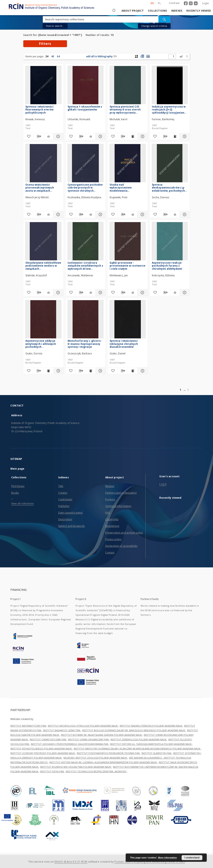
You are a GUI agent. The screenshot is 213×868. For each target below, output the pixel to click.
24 (47, 56)
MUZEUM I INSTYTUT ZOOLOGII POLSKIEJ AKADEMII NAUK (96, 758)
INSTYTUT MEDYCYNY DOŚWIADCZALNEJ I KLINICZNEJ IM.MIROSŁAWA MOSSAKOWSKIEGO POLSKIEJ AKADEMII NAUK (137, 749)
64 (58, 56)
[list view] (148, 56)
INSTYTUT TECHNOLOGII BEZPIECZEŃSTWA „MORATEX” (96, 771)
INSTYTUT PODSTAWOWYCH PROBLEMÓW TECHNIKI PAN (108, 753)
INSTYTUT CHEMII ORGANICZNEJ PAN (89, 739)
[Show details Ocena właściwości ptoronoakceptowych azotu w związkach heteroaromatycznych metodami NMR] (58, 214)
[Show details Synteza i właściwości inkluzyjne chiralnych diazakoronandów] (142, 371)
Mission (110, 486)
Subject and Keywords (71, 526)
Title (61, 486)
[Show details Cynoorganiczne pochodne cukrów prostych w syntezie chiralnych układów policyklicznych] (100, 214)
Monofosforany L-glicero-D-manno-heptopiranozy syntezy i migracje (85, 344)
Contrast (174, 3)
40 (53, 56)
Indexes (177, 11)
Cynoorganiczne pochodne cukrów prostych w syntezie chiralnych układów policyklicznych (85, 188)
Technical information (118, 506)
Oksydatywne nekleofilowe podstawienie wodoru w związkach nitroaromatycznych (43, 266)
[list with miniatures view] (142, 56)
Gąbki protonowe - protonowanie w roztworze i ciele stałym (128, 266)
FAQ (108, 513)
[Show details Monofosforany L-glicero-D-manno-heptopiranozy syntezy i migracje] (100, 371)
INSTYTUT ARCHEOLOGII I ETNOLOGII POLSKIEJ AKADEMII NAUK (83, 726)
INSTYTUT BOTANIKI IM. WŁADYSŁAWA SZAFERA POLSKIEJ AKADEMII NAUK (102, 735)
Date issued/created (70, 513)
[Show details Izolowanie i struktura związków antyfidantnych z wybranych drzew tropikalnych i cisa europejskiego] (100, 293)
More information (167, 858)
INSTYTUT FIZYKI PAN (52, 771)
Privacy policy (113, 539)
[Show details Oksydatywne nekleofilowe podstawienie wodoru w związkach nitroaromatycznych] (58, 293)
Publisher (64, 506)
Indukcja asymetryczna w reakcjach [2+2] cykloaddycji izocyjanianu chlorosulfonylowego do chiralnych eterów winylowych (169, 110)
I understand (192, 858)
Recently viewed (199, 11)
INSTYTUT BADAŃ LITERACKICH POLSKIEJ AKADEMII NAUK (151, 726)
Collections (157, 11)
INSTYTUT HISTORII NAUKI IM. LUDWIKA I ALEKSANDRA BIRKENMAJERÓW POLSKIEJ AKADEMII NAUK (103, 762)
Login (206, 3)
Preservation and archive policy (124, 533)
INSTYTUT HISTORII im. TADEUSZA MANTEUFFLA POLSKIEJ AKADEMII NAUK (151, 744)
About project (133, 11)
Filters (45, 44)
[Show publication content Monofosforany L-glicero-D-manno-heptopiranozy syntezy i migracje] (90, 371)
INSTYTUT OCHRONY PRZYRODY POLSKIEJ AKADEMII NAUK (43, 753)
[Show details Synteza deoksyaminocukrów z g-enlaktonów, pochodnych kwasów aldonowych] (184, 214)
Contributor (65, 499)
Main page (17, 469)
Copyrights (112, 519)
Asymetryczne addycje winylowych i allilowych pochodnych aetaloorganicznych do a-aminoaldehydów (42, 344)
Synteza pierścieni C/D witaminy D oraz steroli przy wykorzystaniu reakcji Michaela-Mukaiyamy (125, 110)
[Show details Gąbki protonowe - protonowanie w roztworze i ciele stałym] (142, 293)
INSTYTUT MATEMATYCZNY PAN (28, 726)
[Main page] (114, 11)
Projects (110, 499)
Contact (110, 553)
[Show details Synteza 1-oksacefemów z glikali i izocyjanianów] (100, 136)
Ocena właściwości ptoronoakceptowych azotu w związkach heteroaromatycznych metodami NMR (40, 188)
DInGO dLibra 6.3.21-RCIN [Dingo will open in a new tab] (71, 862)
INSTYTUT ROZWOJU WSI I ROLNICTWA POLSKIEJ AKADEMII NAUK (76, 767)
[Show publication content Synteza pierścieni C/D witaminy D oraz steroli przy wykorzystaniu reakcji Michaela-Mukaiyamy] (133, 136)
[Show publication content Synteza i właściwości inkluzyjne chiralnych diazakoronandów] (133, 371)
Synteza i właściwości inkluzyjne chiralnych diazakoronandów (124, 344)
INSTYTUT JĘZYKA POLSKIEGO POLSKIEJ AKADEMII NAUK (41, 749)
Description (65, 519)
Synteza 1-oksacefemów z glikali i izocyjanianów (85, 108)
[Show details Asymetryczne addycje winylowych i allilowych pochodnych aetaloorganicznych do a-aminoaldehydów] (58, 371)
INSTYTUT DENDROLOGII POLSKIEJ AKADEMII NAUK (139, 739)
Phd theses (18, 486)
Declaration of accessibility (121, 546)
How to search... (55, 26)
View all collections (22, 504)
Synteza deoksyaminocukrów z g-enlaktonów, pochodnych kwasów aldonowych (168, 188)
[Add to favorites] (28, 136)
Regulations (112, 526)
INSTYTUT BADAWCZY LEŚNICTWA (62, 730)
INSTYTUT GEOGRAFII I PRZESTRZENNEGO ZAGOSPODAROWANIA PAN (70, 744)
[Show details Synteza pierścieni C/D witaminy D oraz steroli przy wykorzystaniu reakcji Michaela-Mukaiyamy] (142, 136)
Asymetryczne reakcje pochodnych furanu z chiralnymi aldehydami (167, 266)
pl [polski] (159, 3)
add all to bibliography (102, 56)
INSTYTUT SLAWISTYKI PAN (157, 753)
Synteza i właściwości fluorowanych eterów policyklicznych (39, 110)
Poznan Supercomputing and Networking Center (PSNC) (150, 862)
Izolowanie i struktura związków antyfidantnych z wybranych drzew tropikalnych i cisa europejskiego (85, 266)
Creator (63, 493)
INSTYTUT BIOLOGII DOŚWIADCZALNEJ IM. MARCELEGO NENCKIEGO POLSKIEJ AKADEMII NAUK (134, 730)
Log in (163, 484)
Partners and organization (121, 493)
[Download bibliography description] (38, 136)
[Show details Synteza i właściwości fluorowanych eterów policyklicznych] (58, 136)
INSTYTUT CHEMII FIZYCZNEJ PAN (48, 739)
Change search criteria (154, 26)
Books (15, 493)
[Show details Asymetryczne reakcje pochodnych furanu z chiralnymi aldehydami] (184, 293)
